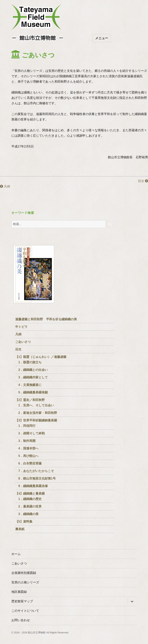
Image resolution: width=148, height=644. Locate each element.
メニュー (102, 38)
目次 (143, 181)
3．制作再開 (25, 441)
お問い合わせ (21, 620)
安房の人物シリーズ (25, 582)
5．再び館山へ (27, 456)
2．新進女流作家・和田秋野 (36, 413)
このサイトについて (25, 611)
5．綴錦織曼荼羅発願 (32, 392)
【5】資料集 (24, 522)
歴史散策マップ (22, 601)
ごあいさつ (23, 342)
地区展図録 (19, 592)
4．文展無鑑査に (28, 385)
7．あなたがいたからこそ (35, 471)
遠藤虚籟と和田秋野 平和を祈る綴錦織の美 (46, 319)
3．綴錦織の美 (27, 514)
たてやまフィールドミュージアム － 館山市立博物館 (36, 17)
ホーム (16, 554)
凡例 (5, 186)
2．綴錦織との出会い (32, 370)
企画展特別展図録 (24, 573)
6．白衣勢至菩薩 (28, 463)
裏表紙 (20, 529)
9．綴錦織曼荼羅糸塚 (32, 486)
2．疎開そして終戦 (30, 433)
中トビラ (21, 327)
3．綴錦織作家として (32, 377)
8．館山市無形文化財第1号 (35, 478)
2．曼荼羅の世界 (28, 506)
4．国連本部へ (27, 448)
